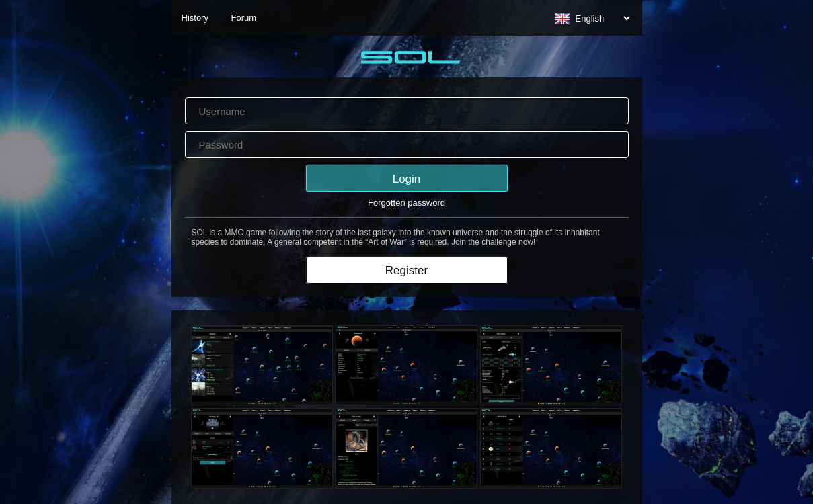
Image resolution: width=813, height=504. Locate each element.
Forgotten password (406, 203)
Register (406, 270)
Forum (244, 18)
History (195, 18)
